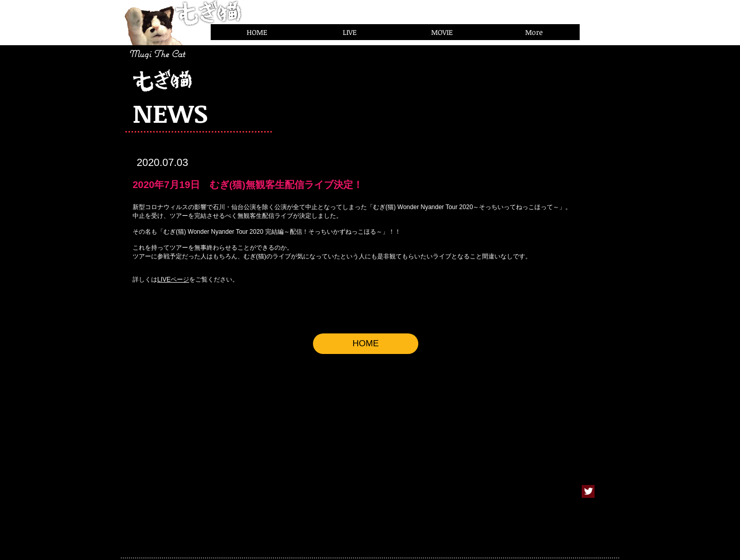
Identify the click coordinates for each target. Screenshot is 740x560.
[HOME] (366, 344)
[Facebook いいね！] (603, 30)
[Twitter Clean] (588, 491)
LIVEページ (173, 279)
